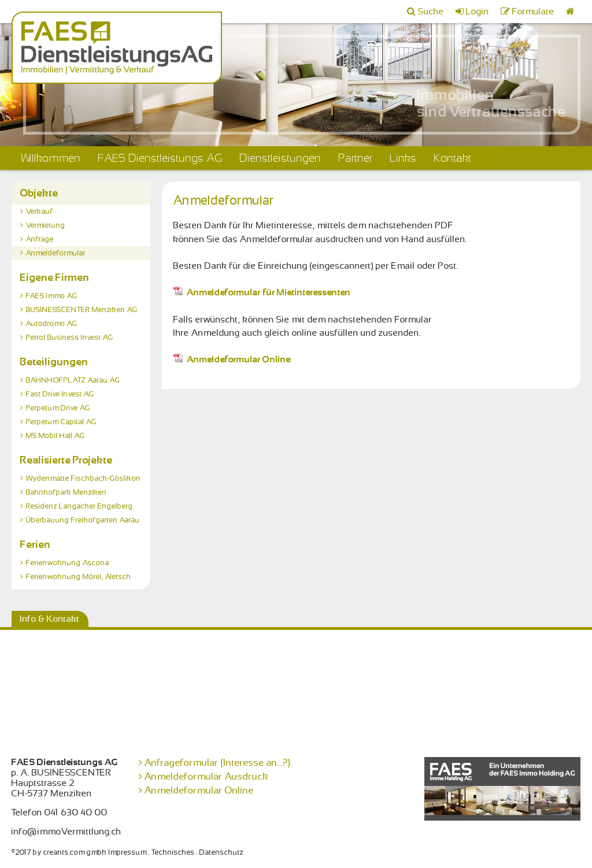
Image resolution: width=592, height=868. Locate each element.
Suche (431, 12)
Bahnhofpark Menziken (66, 492)
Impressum (128, 852)
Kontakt (453, 158)
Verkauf (40, 212)
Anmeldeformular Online (232, 359)
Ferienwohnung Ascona (68, 563)
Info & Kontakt (50, 619)
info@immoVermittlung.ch (66, 832)
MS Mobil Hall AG (55, 436)
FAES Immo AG (52, 296)
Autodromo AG (52, 324)
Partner (356, 158)
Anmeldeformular (56, 253)
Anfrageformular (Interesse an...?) (218, 763)
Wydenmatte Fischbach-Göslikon (84, 478)
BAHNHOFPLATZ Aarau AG (73, 380)
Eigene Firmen (55, 277)
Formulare (533, 12)
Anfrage (40, 239)
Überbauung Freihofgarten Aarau (83, 520)
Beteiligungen (54, 362)
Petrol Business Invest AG (70, 337)
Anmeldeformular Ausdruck (207, 776)
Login (478, 12)
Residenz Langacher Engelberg (79, 506)
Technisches (173, 852)
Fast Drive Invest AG (60, 394)
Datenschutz (221, 852)
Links (404, 158)
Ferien (36, 544)
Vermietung (46, 225)
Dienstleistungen (281, 158)
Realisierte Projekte (66, 460)
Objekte (39, 193)
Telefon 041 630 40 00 (60, 813)
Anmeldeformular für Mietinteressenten (262, 292)
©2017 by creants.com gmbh (59, 852)
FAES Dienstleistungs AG (160, 158)
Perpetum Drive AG (58, 408)
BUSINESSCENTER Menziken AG (82, 310)
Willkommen (51, 158)
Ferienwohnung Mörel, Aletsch (79, 577)
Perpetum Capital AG (61, 422)
